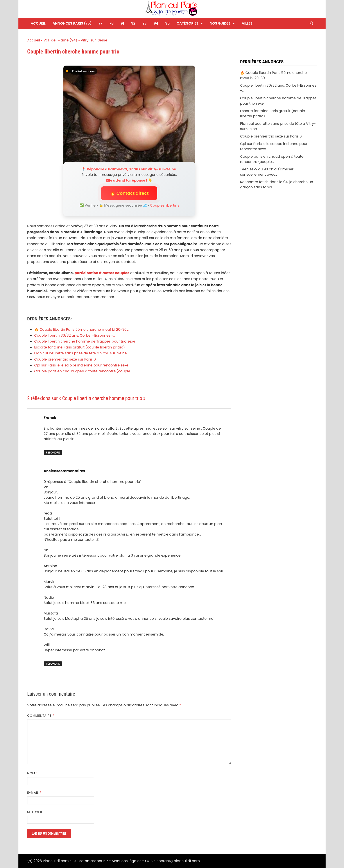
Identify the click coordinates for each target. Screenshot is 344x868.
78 (112, 23)
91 (122, 23)
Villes (247, 23)
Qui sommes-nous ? (90, 861)
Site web (35, 812)
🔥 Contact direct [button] (129, 193)
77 (100, 23)
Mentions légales (127, 861)
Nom (33, 773)
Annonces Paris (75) (72, 23)
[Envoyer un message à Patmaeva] (129, 115)
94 (156, 23)
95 (167, 23)
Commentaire (41, 716)
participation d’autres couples (102, 273)
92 (133, 23)
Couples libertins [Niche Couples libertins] (165, 205)
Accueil (38, 23)
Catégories (187, 23)
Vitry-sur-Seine (94, 40)
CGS (149, 861)
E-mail (34, 793)
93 (145, 23)
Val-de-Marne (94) (60, 40)
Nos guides (220, 23)
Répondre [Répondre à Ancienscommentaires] (53, 664)
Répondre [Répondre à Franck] (53, 453)
